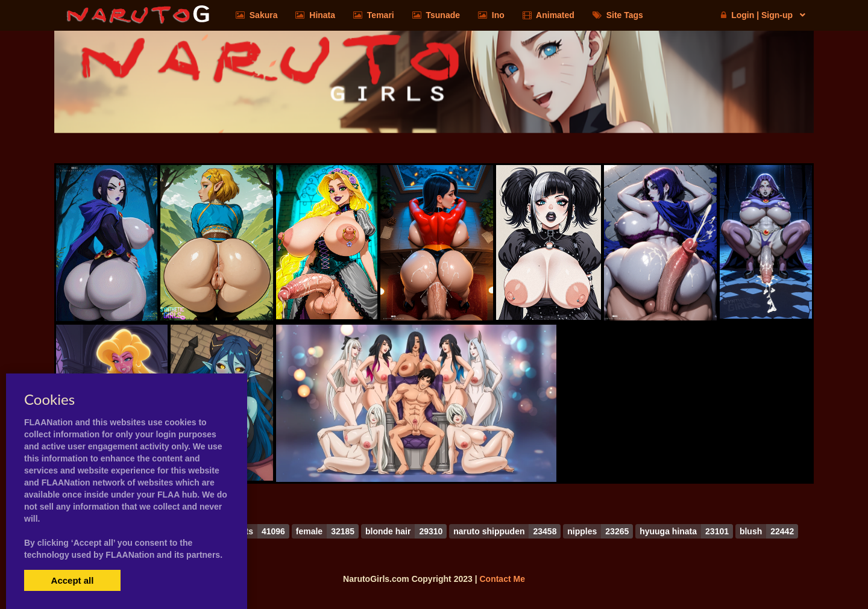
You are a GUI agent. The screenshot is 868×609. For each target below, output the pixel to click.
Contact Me (502, 579)
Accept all (73, 580)
